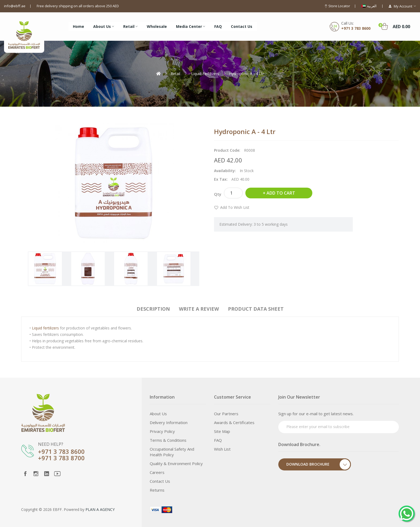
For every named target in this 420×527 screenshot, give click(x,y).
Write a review (199, 309)
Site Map (222, 431)
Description (153, 309)
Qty (218, 194)
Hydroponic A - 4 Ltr (246, 74)
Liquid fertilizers (45, 328)
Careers (157, 472)
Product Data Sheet (256, 309)
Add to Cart (281, 193)
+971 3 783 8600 (356, 28)
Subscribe (385, 426)
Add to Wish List (235, 207)
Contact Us (160, 481)
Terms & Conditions (168, 440)
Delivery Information (169, 422)
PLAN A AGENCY (100, 509)
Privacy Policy (162, 431)
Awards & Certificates (234, 422)
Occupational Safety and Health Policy (172, 452)
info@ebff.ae (15, 6)
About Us (158, 414)
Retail (175, 74)
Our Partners (226, 414)
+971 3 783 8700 (61, 458)
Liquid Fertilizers (205, 74)
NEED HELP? (51, 444)
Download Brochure (319, 464)
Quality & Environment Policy (176, 463)
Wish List (222, 449)
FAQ (218, 440)
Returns (157, 490)
